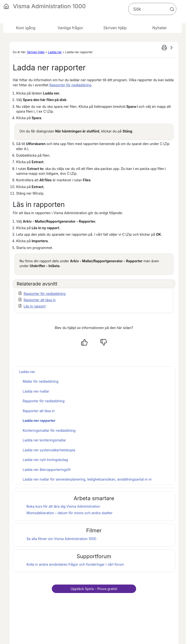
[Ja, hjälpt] (84, 342)
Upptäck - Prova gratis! (94, 589)
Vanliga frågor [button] (70, 28)
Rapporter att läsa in (40, 300)
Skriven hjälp (36, 52)
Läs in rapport (35, 306)
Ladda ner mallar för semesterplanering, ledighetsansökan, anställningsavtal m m (87, 479)
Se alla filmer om (61, 539)
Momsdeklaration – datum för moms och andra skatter (70, 513)
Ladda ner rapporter (39, 421)
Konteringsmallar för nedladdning (49, 430)
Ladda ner (55, 52)
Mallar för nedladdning (41, 381)
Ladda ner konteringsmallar (44, 440)
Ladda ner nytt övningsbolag (45, 460)
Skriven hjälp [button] (115, 28)
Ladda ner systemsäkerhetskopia (49, 450)
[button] (172, 9)
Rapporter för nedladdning (70, 85)
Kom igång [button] (26, 28)
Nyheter (159, 28)
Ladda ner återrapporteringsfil (46, 470)
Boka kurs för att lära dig (63, 506)
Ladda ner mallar (36, 391)
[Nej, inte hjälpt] (104, 342)
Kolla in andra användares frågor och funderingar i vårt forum (75, 564)
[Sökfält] (152, 9)
